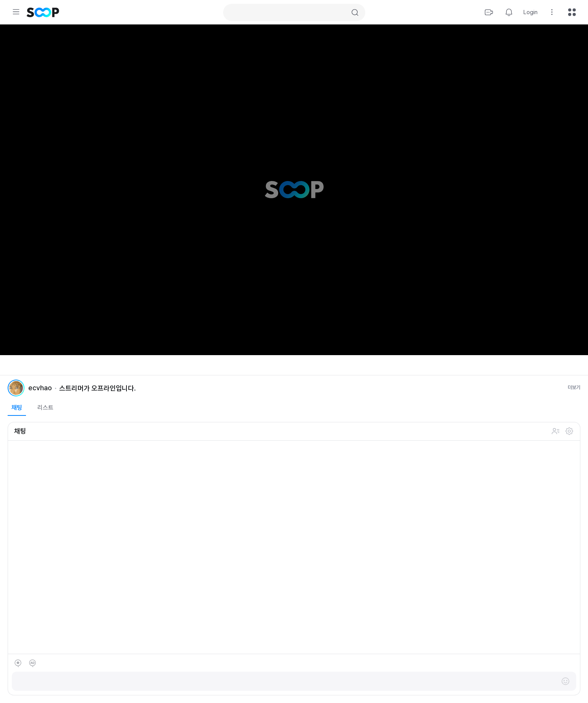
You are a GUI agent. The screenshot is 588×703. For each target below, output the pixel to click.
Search (355, 13)
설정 (569, 431)
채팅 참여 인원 (556, 431)
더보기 (574, 387)
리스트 (45, 408)
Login (530, 12)
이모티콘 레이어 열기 (565, 681)
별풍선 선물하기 (18, 663)
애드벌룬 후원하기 (32, 663)
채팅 (17, 408)
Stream (489, 12)
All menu (572, 12)
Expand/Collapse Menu (16, 12)
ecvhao (40, 388)
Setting (552, 12)
